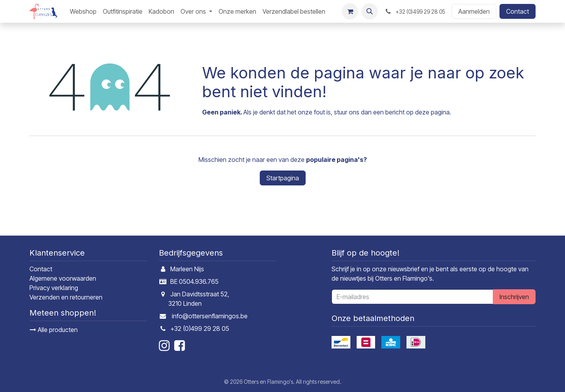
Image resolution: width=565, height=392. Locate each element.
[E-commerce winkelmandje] (350, 11)
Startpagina (283, 178)
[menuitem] (83, 11)
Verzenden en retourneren (66, 297)
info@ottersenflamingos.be (210, 316)
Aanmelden (474, 11)
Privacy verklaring (54, 288)
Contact (518, 11)
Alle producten (54, 330)
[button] (370, 11)
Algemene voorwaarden (63, 278)
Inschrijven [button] (514, 297)
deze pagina (432, 112)
